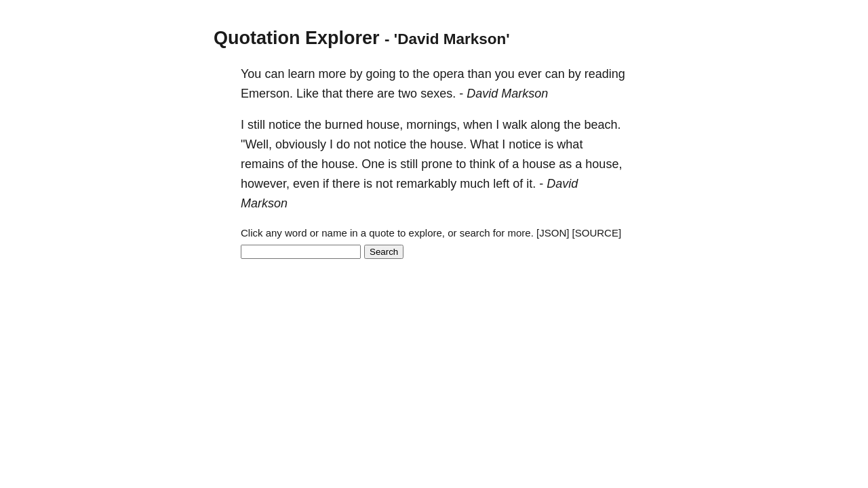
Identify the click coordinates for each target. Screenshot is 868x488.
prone (437, 164)
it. (531, 184)
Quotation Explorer (297, 38)
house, (384, 125)
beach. (602, 125)
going (380, 74)
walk (515, 125)
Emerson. (267, 94)
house (539, 164)
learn (301, 74)
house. (448, 144)
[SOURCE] (597, 233)
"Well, (256, 144)
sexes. (438, 94)
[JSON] (553, 233)
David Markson (507, 94)
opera (449, 74)
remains (262, 164)
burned (344, 125)
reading (605, 74)
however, (265, 184)
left (501, 184)
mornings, (433, 125)
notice (285, 125)
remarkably (426, 184)
